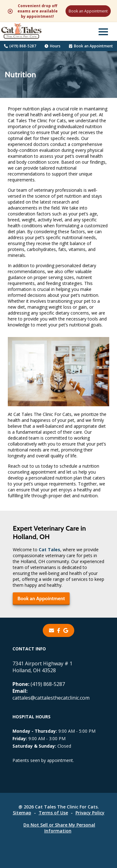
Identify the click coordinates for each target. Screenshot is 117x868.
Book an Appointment (88, 11)
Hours (53, 46)
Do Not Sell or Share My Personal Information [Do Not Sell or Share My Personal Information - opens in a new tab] (59, 828)
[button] (103, 31)
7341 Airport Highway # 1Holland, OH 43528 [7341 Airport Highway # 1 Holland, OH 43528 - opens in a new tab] (42, 667)
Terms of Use (53, 813)
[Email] (51, 630)
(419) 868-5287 (20, 46)
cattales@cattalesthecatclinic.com (51, 694)
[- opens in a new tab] (59, 630)
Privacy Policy (90, 813)
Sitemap (22, 813)
